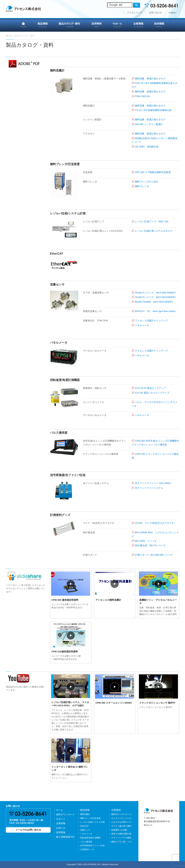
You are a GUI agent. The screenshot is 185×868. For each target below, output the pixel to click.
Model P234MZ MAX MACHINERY (154, 302)
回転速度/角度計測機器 (90, 838)
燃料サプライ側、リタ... (122, 842)
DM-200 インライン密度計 (149, 124)
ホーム (60, 810)
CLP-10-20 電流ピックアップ (150, 388)
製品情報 (43, 25)
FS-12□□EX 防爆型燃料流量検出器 (154, 110)
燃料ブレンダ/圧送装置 (90, 818)
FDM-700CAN (142, 96)
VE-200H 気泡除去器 (147, 147)
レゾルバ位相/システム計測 (92, 822)
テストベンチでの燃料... (122, 838)
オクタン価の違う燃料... (122, 826)
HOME (23, 25)
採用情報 (160, 25)
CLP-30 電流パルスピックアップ (152, 393)
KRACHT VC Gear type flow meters (155, 311)
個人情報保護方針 (65, 837)
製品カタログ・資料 (70, 25)
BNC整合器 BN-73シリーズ (150, 545)
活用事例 (97, 25)
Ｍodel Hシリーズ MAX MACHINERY (155, 297)
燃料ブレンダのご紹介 (147, 182)
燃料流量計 (85, 814)
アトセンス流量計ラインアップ (151, 321)
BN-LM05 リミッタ (146, 541)
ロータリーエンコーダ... (122, 818)
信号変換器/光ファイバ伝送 (92, 845)
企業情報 (138, 25)
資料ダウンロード (65, 814)
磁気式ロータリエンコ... (122, 814)
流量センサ (85, 830)
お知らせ (61, 828)
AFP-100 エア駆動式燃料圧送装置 (153, 172)
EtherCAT (85, 826)
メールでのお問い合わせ (28, 830)
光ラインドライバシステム (149, 488)
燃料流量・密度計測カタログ (150, 79)
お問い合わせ (155, 13)
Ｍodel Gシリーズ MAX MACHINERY (155, 293)
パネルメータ (142, 325)
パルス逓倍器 (86, 842)
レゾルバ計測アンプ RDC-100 (152, 222)
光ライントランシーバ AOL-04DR (153, 483)
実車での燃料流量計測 (121, 834)
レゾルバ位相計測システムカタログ (154, 231)
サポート (118, 25)
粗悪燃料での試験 (119, 830)
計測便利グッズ (87, 849)
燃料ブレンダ (142, 186)
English (172, 13)
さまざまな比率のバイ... (122, 822)
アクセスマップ (135, 13)
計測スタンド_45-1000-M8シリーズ (154, 555)
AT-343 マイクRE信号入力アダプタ (154, 523)
